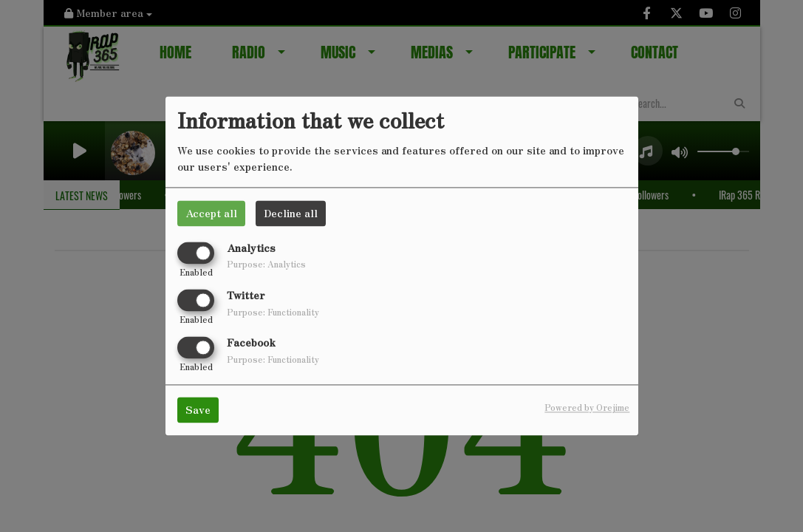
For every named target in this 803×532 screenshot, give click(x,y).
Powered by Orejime (587, 408)
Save (198, 410)
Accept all (211, 213)
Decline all (291, 213)
